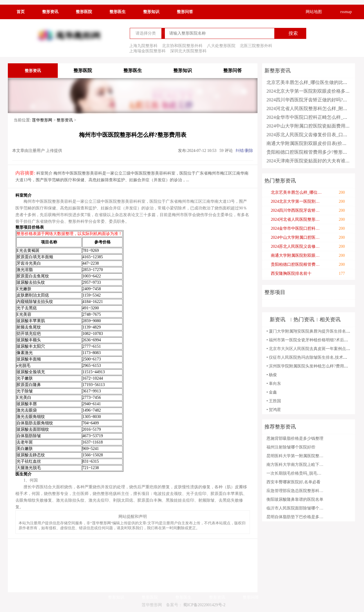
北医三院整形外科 (256, 46)
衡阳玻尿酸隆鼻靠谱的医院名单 (295, 499)
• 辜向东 (274, 384)
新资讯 (277, 320)
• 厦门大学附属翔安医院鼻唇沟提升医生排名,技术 (311, 331)
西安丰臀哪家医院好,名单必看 (293, 482)
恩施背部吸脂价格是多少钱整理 (295, 438)
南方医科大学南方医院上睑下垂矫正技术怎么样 (295, 465)
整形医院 (84, 12)
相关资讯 (330, 320)
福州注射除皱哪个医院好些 (291, 447)
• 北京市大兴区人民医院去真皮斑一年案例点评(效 (311, 349)
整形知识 (151, 12)
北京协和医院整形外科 (182, 46)
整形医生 (118, 12)
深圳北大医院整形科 (188, 51)
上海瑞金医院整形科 (147, 51)
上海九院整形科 (143, 46)
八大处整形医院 (221, 46)
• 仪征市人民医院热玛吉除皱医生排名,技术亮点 (309, 357)
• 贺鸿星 (274, 410)
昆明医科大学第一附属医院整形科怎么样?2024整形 (295, 456)
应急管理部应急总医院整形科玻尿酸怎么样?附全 (295, 491)
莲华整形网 (42, 120)
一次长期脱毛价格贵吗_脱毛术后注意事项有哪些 (295, 473)
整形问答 (185, 12)
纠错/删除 (244, 151)
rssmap (342, 12)
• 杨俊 (272, 375)
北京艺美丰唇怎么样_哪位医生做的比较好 (309, 82)
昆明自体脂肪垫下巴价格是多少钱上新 (295, 517)
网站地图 (310, 12)
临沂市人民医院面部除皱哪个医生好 (295, 508)
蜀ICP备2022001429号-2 (204, 605)
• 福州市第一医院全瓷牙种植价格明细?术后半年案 (311, 340)
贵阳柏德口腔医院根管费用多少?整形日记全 (312, 152)
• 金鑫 (272, 392)
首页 (21, 12)
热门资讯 (304, 320)
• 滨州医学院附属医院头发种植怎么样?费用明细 (309, 366)
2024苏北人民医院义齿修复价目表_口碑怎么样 (314, 135)
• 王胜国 (274, 401)
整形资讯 (50, 12)
